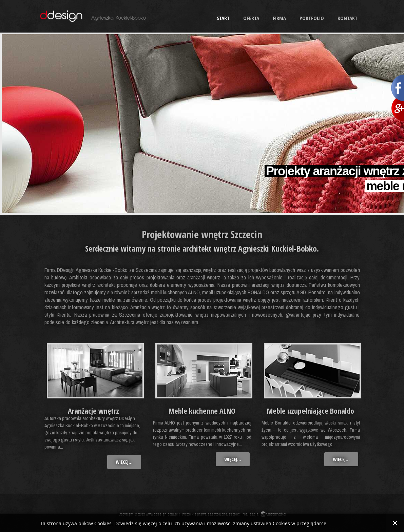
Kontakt (348, 18)
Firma (279, 18)
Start (223, 18)
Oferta (251, 18)
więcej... (124, 462)
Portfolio (312, 18)
